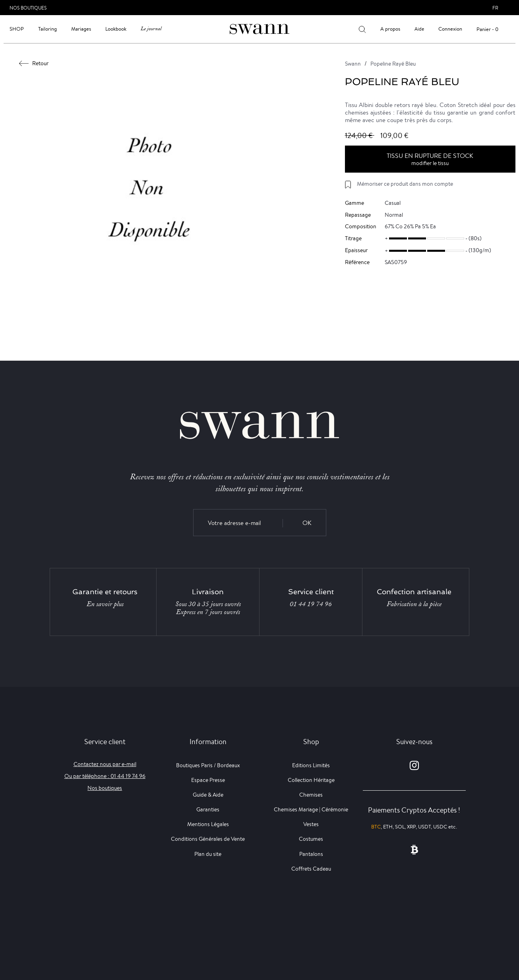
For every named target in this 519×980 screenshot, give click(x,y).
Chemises (311, 795)
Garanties (208, 809)
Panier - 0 (487, 29)
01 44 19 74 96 (311, 604)
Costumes (311, 839)
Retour (34, 63)
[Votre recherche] (362, 29)
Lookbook (116, 29)
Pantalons (311, 854)
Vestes (311, 824)
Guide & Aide (208, 795)
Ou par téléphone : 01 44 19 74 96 (105, 776)
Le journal (151, 29)
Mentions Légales (208, 824)
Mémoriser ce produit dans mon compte (405, 184)
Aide (419, 29)
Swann (353, 64)
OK (307, 523)
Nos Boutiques (28, 8)
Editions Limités (311, 765)
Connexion (450, 29)
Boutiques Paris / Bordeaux (208, 765)
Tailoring (47, 29)
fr (495, 8)
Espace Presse (208, 780)
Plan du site (208, 854)
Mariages (81, 29)
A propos (390, 29)
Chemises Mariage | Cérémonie (311, 809)
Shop (17, 29)
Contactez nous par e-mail (105, 764)
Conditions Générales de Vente (208, 839)
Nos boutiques (105, 788)
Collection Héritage (311, 780)
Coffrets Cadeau (311, 869)
